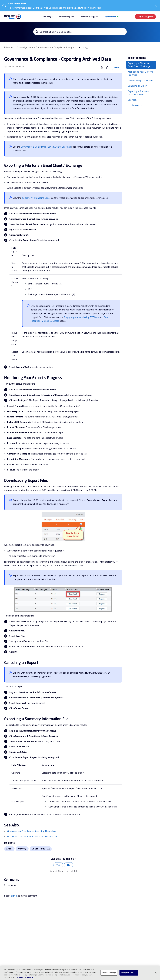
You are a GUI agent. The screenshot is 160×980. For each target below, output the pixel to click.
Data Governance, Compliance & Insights (56, 47)
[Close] (156, 973)
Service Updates (49, 8)
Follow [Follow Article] (117, 67)
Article (9, 849)
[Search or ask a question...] (80, 32)
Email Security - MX (41, 849)
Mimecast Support (66, 17)
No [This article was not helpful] (69, 865)
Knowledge (48, 17)
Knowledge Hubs (25, 47)
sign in (14, 896)
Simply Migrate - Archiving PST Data (81, 317)
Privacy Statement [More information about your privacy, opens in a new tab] (25, 977)
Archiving (83, 47)
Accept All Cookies (129, 973)
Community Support (89, 17)
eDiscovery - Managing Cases (36, 198)
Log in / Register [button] (145, 17)
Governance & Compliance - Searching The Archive (32, 831)
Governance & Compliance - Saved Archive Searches (46, 147)
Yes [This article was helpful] (58, 865)
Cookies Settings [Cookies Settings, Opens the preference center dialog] (109, 973)
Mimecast (9, 47)
